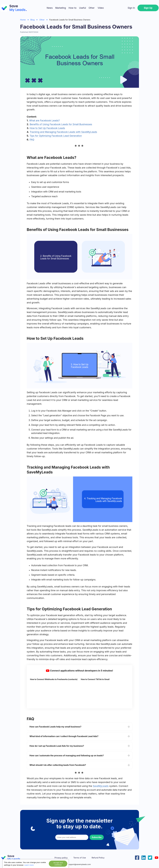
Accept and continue (58, 864)
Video (101, 8)
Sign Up (148, 8)
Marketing (61, 8)
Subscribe (97, 837)
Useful (82, 8)
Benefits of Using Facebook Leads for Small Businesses (61, 124)
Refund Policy (98, 858)
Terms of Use (80, 858)
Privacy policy (61, 858)
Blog (33, 20)
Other (92, 8)
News (50, 8)
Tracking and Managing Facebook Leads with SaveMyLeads (63, 132)
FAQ (32, 140)
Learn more (29, 865)
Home (23, 20)
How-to (73, 8)
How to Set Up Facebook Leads (47, 128)
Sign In (131, 8)
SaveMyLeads (101, 786)
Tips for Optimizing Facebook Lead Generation (56, 136)
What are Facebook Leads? (44, 120)
